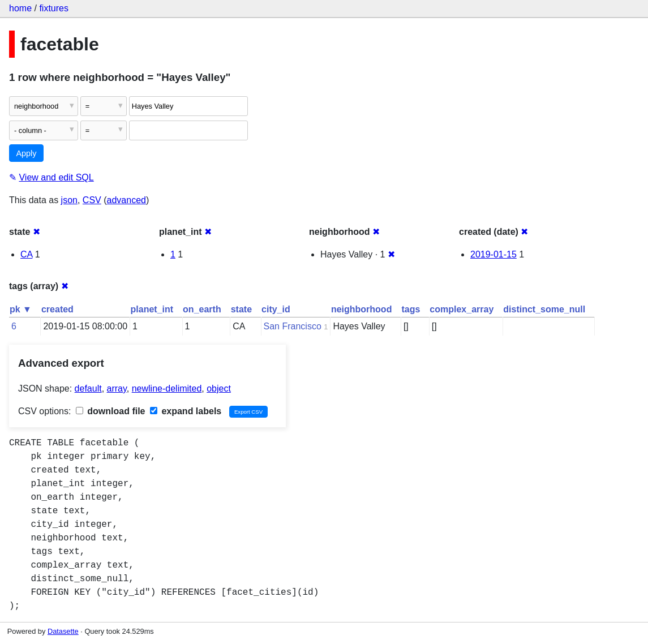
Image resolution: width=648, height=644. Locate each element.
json (69, 200)
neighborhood (362, 309)
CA (26, 254)
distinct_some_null (544, 309)
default (88, 388)
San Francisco (293, 326)
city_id (276, 309)
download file (111, 411)
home (20, 8)
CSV (92, 200)
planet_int (152, 309)
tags (411, 309)
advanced (126, 200)
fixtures (54, 8)
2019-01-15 (493, 254)
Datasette (63, 631)
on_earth (202, 309)
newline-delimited (167, 388)
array (117, 388)
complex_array (462, 309)
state (241, 309)
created (57, 309)
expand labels (186, 411)
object (219, 388)
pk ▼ (21, 309)
